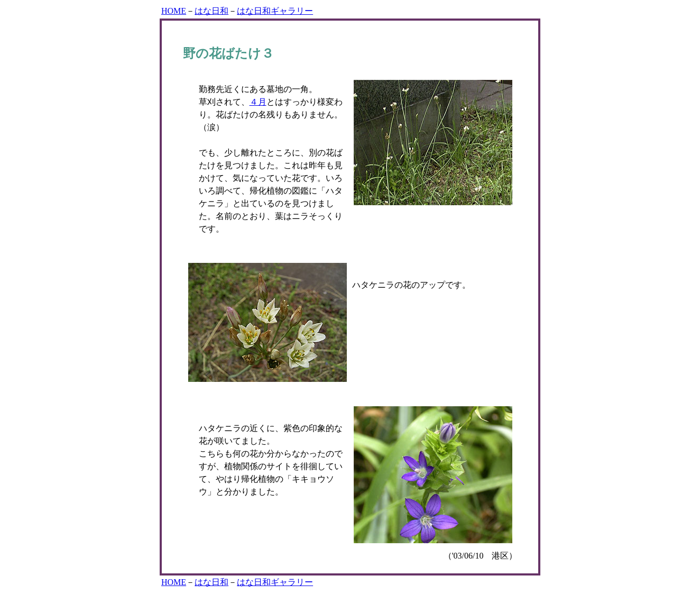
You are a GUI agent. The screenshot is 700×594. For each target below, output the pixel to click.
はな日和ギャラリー (275, 11)
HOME (174, 11)
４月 (258, 102)
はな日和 (211, 11)
